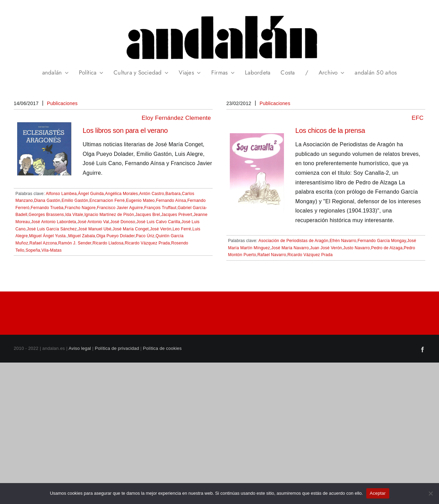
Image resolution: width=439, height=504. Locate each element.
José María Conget (130, 229)
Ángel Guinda (91, 194)
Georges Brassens (46, 215)
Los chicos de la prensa (330, 130)
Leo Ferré (182, 229)
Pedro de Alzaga (387, 248)
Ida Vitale (74, 215)
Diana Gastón (47, 201)
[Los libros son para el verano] (44, 127)
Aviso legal (80, 348)
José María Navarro (290, 248)
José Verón (161, 229)
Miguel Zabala (82, 236)
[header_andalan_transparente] (219, 14)
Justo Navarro (357, 248)
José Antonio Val (93, 222)
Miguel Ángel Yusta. (48, 236)
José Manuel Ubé (95, 229)
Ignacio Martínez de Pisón (109, 215)
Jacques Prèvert (177, 215)
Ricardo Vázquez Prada (147, 243)
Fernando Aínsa (171, 201)
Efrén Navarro (343, 241)
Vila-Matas (52, 250)
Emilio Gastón (75, 201)
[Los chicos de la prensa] (257, 138)
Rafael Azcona (43, 243)
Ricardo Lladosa (108, 243)
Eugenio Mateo (140, 201)
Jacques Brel (147, 215)
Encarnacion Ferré (107, 201)
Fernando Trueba (47, 208)
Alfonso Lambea (61, 194)
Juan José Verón (326, 248)
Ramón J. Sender (75, 243)
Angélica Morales (121, 194)
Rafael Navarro (272, 255)
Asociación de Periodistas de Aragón (294, 241)
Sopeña (33, 250)
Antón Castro (152, 194)
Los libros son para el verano (125, 130)
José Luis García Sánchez (52, 229)
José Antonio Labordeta (54, 222)
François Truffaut (161, 208)
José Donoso (123, 222)
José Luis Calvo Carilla (158, 222)
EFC (418, 118)
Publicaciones (62, 103)
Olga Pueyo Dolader (116, 236)
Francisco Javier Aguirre (120, 208)
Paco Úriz (145, 236)
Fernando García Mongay (382, 241)
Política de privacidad (117, 348)
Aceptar (378, 493)
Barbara (173, 194)
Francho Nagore (80, 208)
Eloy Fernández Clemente (176, 118)
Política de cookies (162, 348)
